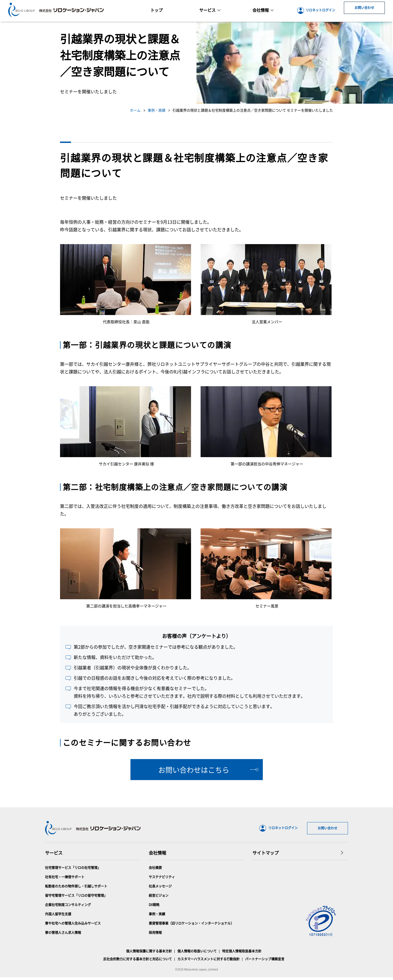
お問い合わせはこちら (194, 770)
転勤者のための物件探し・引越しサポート (76, 889)
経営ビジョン (159, 898)
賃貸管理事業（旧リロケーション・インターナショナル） (191, 926)
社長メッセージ (160, 889)
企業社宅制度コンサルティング (68, 907)
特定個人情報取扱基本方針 (242, 954)
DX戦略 (154, 907)
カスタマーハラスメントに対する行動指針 (209, 962)
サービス (210, 10)
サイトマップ (266, 855)
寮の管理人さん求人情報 (63, 935)
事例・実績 (157, 110)
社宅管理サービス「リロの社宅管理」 (73, 870)
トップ (157, 10)
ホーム (135, 110)
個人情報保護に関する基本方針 (149, 954)
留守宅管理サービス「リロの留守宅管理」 (76, 898)
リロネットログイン (316, 11)
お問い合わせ (364, 11)
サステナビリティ (162, 879)
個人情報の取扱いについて (197, 954)
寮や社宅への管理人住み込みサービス (73, 926)
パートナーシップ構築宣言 (265, 962)
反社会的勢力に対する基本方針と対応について (138, 962)
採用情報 (155, 935)
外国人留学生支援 (58, 917)
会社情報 (157, 855)
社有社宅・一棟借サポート (65, 879)
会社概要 (155, 870)
